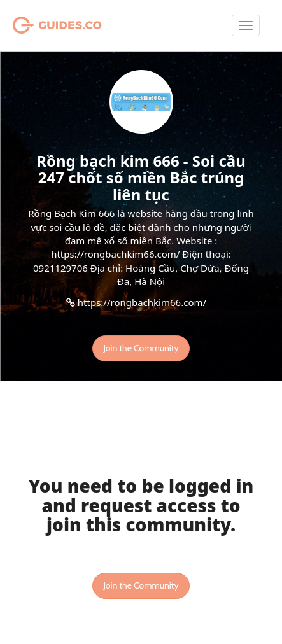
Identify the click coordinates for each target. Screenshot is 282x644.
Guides (41, 25)
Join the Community (141, 348)
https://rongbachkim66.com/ (142, 302)
